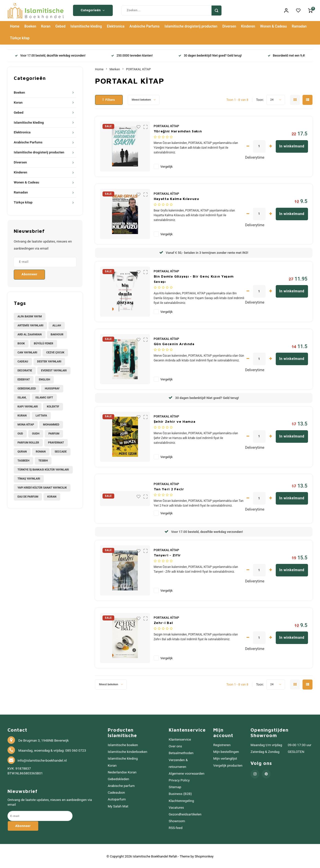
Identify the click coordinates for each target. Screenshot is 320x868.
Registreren (222, 744)
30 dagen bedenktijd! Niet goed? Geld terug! (210, 55)
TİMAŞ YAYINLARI (29, 478)
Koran (46, 26)
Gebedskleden (118, 778)
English (44, 379)
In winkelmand (292, 145)
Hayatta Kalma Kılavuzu (176, 198)
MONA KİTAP (26, 424)
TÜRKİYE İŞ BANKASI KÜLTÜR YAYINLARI (43, 469)
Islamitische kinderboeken (127, 751)
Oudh (36, 433)
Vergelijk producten (228, 765)
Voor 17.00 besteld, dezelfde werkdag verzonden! (50, 55)
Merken (115, 68)
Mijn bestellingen (226, 751)
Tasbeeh (23, 460)
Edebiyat (24, 379)
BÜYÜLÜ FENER (43, 343)
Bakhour (57, 334)
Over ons (175, 746)
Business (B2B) (180, 793)
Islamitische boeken (123, 744)
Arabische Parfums (144, 26)
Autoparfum (117, 799)
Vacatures (176, 807)
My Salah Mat (118, 805)
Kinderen (248, 26)
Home (15, 26)
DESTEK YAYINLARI (49, 361)
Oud (20, 433)
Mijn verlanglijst (225, 758)
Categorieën (93, 10)
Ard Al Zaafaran (30, 334)
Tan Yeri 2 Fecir (169, 488)
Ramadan (299, 26)
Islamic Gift (44, 397)
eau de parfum (28, 496)
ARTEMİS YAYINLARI (30, 324)
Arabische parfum (121, 785)
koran (52, 496)
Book (21, 343)
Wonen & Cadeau (273, 26)
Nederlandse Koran (122, 771)
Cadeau (23, 361)
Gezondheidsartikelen (185, 813)
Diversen (229, 26)
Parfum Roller (28, 442)
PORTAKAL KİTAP (138, 68)
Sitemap (175, 786)
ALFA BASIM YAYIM (30, 315)
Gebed (60, 26)
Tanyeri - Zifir (167, 554)
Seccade (61, 451)
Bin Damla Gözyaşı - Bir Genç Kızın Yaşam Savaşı (194, 278)
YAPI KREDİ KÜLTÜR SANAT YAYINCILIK (42, 487)
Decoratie (25, 370)
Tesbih (43, 460)
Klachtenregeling (181, 800)
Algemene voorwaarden (187, 773)
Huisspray (52, 388)
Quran (22, 451)
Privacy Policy (179, 780)
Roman (41, 451)
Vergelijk (167, 166)
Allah (57, 324)
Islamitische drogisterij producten (191, 26)
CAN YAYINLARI (27, 352)
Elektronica (116, 26)
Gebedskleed (27, 388)
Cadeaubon (116, 792)
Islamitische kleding (86, 26)
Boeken (30, 26)
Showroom (177, 820)
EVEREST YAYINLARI (54, 370)
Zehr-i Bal (163, 622)
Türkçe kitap (20, 37)
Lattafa (41, 415)
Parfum (54, 433)
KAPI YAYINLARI (28, 406)
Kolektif (53, 406)
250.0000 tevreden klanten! (132, 55)
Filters (109, 99)
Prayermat (56, 442)
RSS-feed (176, 827)
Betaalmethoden (181, 752)
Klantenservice (180, 739)
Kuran (22, 415)
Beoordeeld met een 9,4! (286, 55)
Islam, (22, 397)
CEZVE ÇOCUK (55, 352)
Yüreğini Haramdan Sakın (178, 130)
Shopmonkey (204, 856)
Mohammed (51, 424)
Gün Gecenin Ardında (174, 343)
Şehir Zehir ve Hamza (175, 420)
